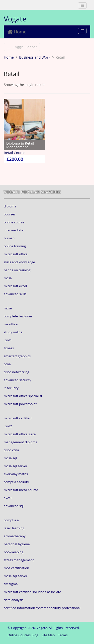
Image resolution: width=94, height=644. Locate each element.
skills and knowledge (19, 262)
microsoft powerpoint (20, 404)
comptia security (16, 482)
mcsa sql (10, 458)
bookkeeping (14, 552)
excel (8, 498)
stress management (19, 560)
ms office (11, 324)
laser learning (14, 528)
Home (17, 32)
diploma (10, 206)
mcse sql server (16, 576)
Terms (63, 635)
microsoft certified (18, 418)
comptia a (11, 520)
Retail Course (15, 153)
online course (14, 222)
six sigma (11, 584)
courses (10, 214)
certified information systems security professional (42, 608)
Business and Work (35, 57)
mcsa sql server (16, 466)
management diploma (21, 442)
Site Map (48, 635)
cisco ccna (11, 450)
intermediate (14, 230)
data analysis (14, 600)
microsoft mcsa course (21, 490)
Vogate (15, 19)
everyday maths (16, 474)
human (9, 238)
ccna (7, 364)
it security (11, 388)
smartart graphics (17, 356)
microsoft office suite (20, 434)
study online (13, 332)
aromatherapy (15, 536)
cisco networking (16, 372)
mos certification (16, 568)
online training (15, 246)
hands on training (17, 270)
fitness (9, 348)
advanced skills (15, 294)
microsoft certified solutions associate (32, 592)
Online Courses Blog (23, 635)
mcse (8, 308)
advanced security (17, 380)
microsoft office (16, 254)
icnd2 (8, 426)
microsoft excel (15, 286)
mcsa (8, 278)
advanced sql (14, 506)
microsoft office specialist (23, 396)
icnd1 (8, 340)
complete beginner (18, 316)
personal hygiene (17, 544)
